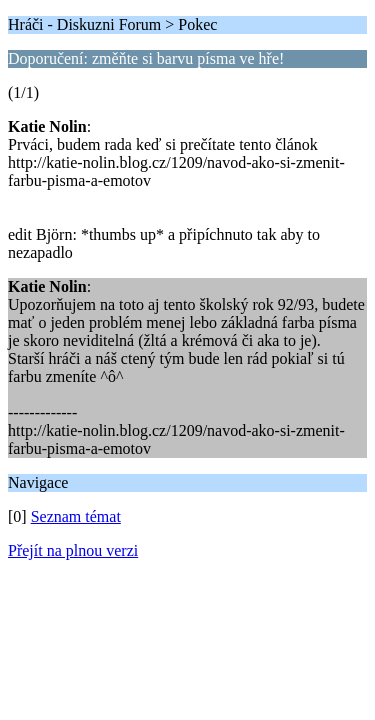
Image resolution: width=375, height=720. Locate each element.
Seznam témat (76, 516)
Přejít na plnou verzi (73, 550)
